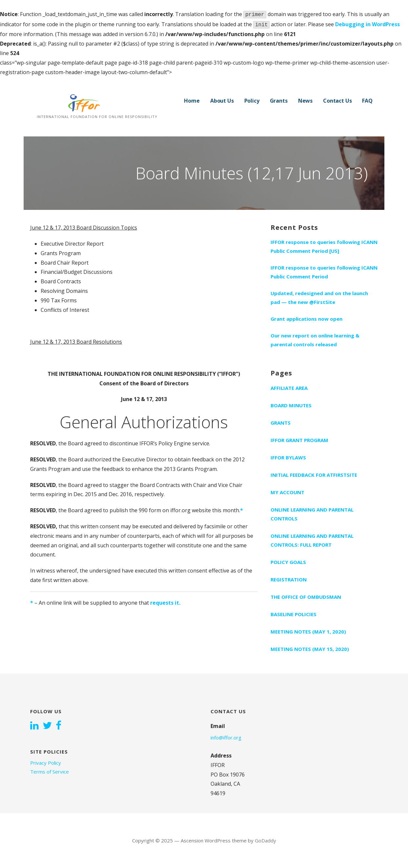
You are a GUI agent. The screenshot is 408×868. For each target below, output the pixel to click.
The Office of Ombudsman (306, 597)
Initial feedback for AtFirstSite (314, 475)
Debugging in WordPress (367, 24)
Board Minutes (291, 405)
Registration (289, 579)
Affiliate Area (289, 388)
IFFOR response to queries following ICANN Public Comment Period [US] (324, 246)
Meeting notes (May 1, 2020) (308, 632)
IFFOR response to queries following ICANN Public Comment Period (324, 272)
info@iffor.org (226, 737)
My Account (287, 492)
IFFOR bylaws (288, 457)
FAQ (367, 101)
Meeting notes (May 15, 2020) (310, 649)
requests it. (165, 603)
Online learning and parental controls (312, 514)
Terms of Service (50, 772)
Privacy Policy (46, 763)
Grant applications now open (306, 319)
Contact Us (337, 101)
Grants (279, 101)
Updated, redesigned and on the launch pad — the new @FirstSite (319, 298)
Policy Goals (288, 562)
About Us (222, 101)
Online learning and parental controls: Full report (312, 540)
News (305, 101)
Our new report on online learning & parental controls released (315, 340)
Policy (252, 101)
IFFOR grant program (299, 440)
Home (192, 101)
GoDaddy (265, 840)
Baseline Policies (294, 614)
